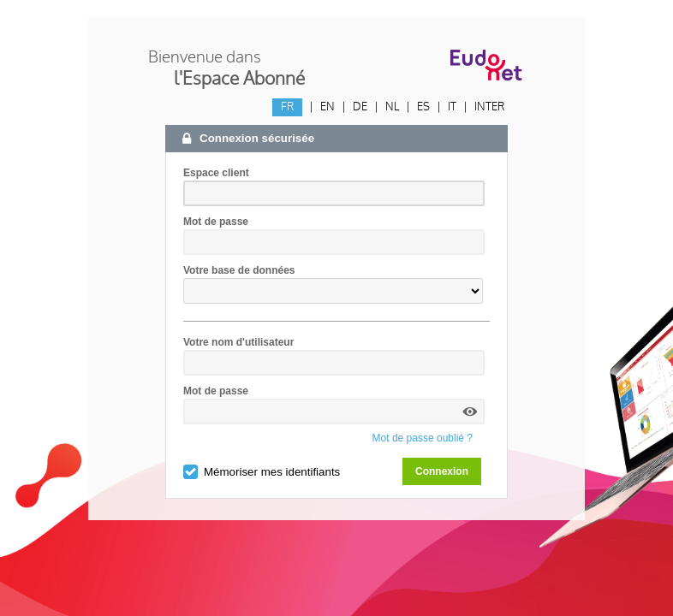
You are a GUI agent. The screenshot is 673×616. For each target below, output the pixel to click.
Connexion (442, 471)
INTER (489, 107)
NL (392, 107)
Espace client (216, 173)
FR (287, 107)
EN (328, 107)
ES (423, 107)
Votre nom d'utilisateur (238, 342)
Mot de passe (216, 222)
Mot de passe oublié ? (423, 438)
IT (452, 107)
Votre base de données (239, 270)
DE (360, 107)
